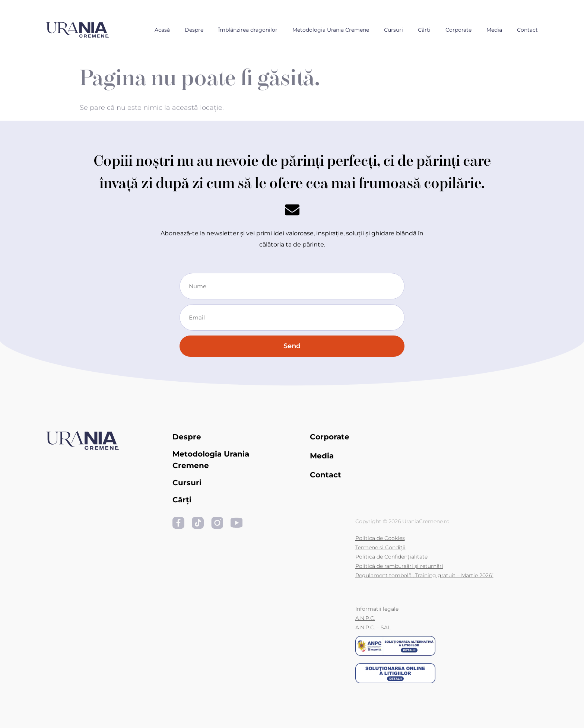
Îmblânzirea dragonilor (248, 30)
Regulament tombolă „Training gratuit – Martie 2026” (424, 575)
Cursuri (393, 30)
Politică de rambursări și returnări (399, 566)
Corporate (458, 30)
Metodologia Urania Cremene (331, 30)
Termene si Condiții (380, 547)
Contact (527, 30)
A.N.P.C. (365, 618)
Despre (194, 30)
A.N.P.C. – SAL (373, 627)
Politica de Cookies (380, 538)
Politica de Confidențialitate (391, 557)
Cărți (424, 30)
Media (494, 30)
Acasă (162, 30)
